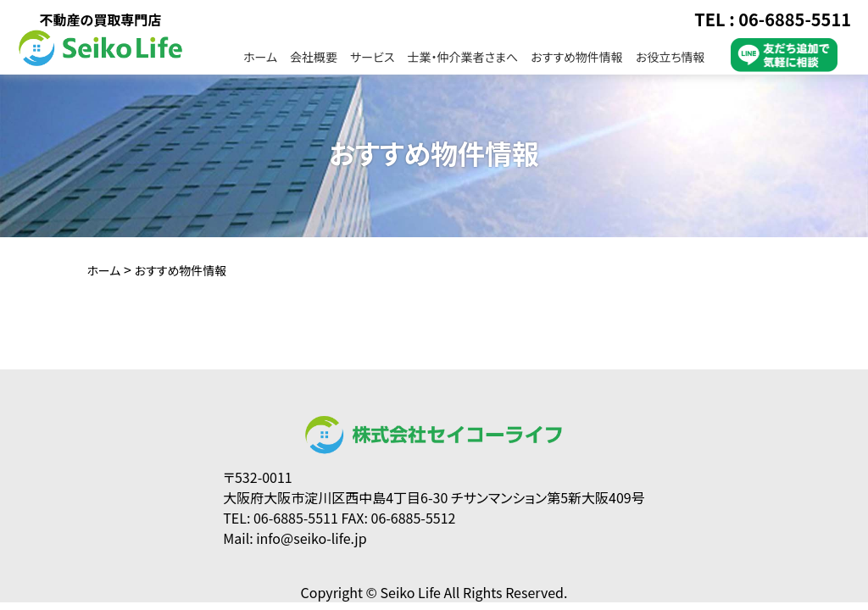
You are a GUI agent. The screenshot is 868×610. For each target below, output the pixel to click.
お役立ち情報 (670, 57)
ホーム (260, 57)
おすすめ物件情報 (577, 57)
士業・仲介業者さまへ (462, 57)
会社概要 (314, 57)
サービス (372, 57)
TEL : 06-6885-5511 (773, 19)
